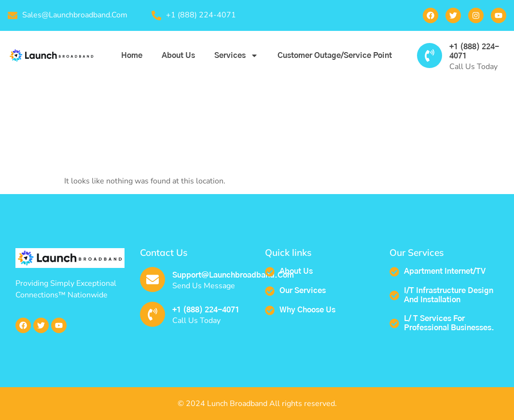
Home (132, 56)
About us (178, 56)
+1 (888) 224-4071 (206, 310)
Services (236, 56)
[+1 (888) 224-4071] (430, 56)
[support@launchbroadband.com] (153, 280)
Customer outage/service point (335, 56)
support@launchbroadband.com (233, 275)
